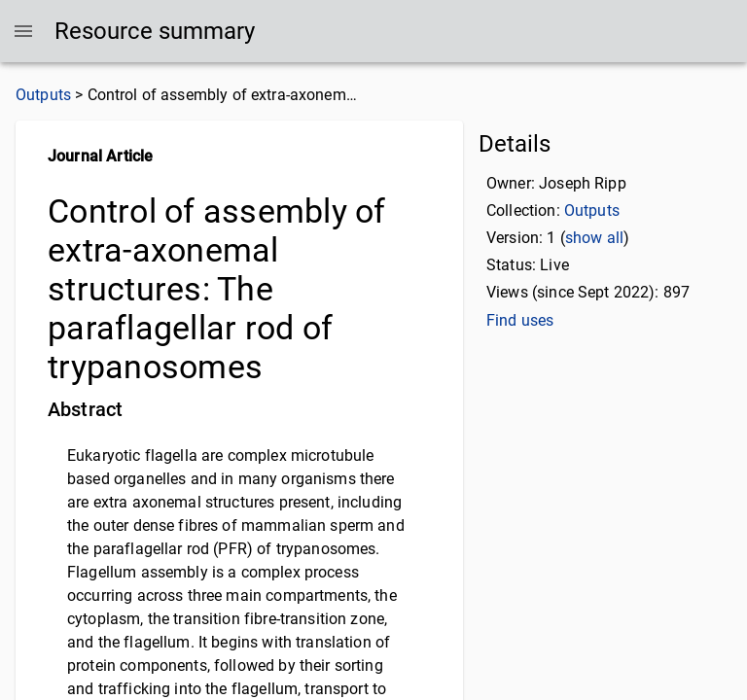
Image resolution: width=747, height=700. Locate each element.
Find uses (520, 320)
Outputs (43, 95)
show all (594, 238)
